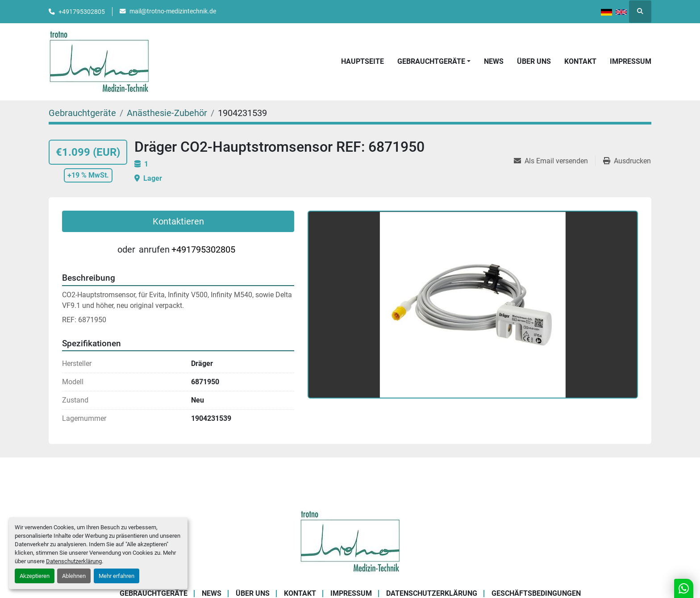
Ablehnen (74, 576)
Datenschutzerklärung (74, 561)
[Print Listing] (627, 161)
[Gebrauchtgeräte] (82, 113)
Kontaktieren (178, 221)
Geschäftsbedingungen (536, 593)
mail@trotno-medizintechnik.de (173, 11)
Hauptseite (362, 61)
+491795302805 (82, 12)
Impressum (631, 61)
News (494, 61)
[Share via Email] (554, 161)
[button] (434, 62)
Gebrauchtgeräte (431, 61)
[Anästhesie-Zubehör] (167, 113)
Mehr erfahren (117, 576)
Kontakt (580, 61)
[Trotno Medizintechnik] (350, 541)
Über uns (534, 61)
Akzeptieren (35, 576)
